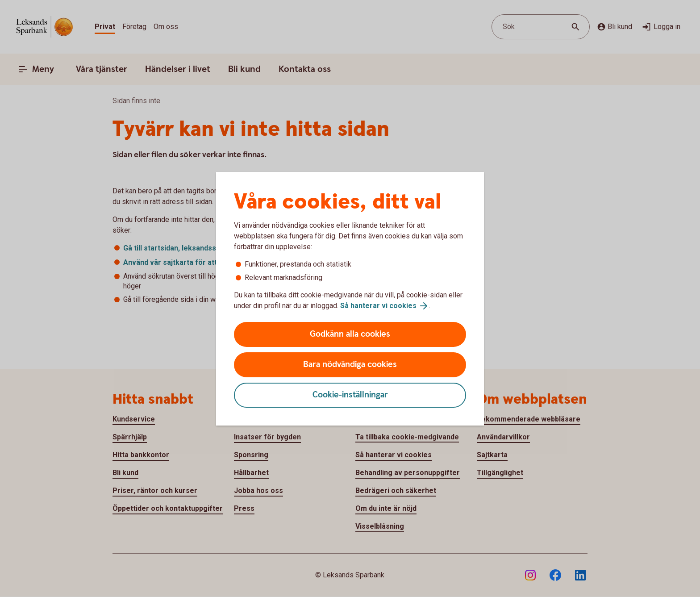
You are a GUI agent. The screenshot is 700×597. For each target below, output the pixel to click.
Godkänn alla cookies (350, 334)
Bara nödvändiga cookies (350, 365)
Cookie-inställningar (350, 395)
